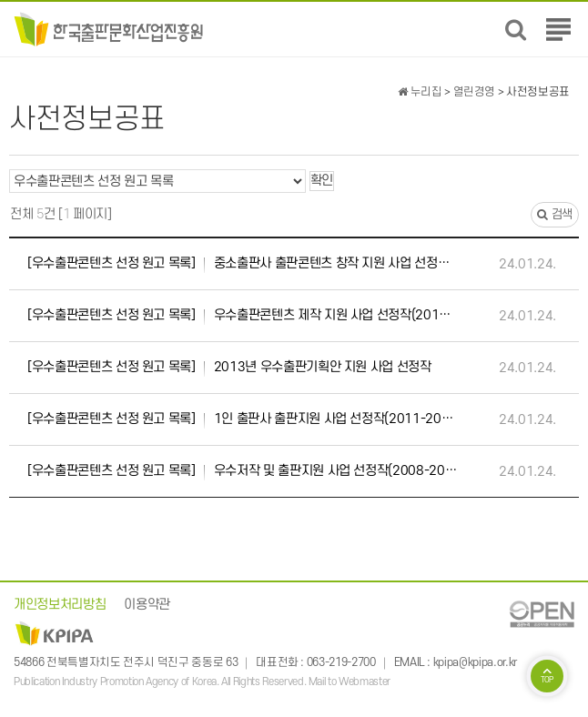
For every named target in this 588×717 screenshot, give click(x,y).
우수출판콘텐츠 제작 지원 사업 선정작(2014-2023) (243, 316)
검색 (555, 214)
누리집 (420, 92)
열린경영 (475, 92)
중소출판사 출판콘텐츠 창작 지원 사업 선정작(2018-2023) (243, 264)
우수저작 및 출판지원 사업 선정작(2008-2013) (243, 471)
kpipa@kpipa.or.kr (475, 662)
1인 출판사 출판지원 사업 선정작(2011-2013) (243, 419)
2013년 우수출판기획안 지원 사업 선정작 (229, 368)
